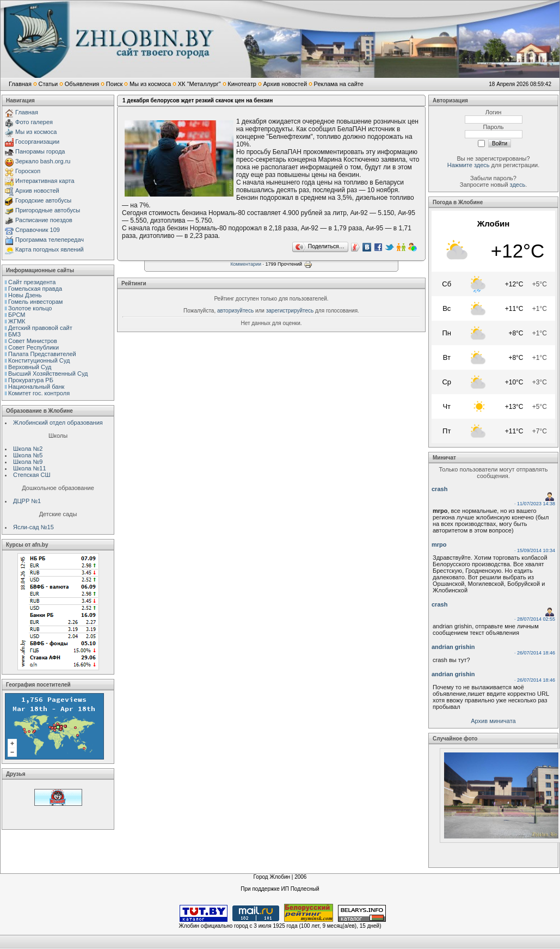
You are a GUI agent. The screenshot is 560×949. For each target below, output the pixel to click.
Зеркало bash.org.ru (43, 161)
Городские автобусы (43, 200)
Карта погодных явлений (50, 249)
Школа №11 (30, 468)
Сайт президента (32, 282)
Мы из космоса (150, 84)
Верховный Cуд (30, 367)
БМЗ (14, 334)
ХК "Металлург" (199, 84)
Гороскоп (28, 171)
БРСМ (17, 315)
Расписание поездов (44, 220)
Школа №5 (28, 455)
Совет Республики (33, 347)
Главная (20, 84)
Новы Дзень (25, 295)
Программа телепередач (50, 240)
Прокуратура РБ (31, 380)
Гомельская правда (35, 289)
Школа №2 (28, 449)
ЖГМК (17, 321)
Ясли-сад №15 (33, 527)
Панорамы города (40, 151)
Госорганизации (37, 142)
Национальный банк (36, 387)
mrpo (439, 544)
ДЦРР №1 (27, 501)
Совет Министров (33, 341)
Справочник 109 (38, 230)
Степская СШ (32, 475)
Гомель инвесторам (35, 302)
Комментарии (246, 264)
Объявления (82, 84)
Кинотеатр (242, 84)
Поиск (114, 84)
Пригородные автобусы (48, 210)
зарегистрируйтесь (290, 311)
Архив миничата (493, 721)
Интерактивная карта (45, 181)
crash (439, 489)
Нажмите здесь (469, 165)
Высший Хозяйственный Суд (48, 374)
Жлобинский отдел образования (58, 423)
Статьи (48, 84)
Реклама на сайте (339, 84)
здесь (518, 185)
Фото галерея (34, 122)
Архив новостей (285, 84)
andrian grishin (453, 647)
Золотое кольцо (30, 308)
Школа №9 (28, 462)
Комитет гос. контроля (39, 393)
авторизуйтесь (235, 311)
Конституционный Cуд (39, 360)
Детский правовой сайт (40, 328)
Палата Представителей (42, 354)
